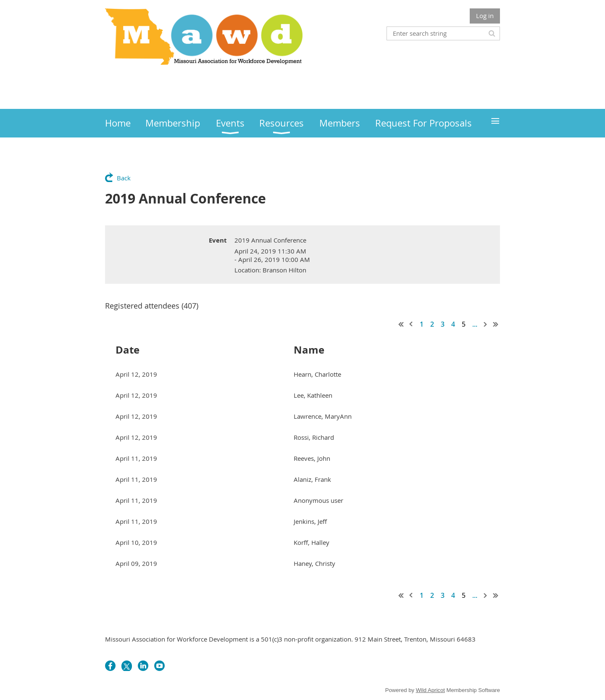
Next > (486, 324)
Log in (485, 16)
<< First (401, 324)
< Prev (411, 324)
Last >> (496, 324)
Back (124, 178)
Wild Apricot (430, 690)
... (475, 324)
